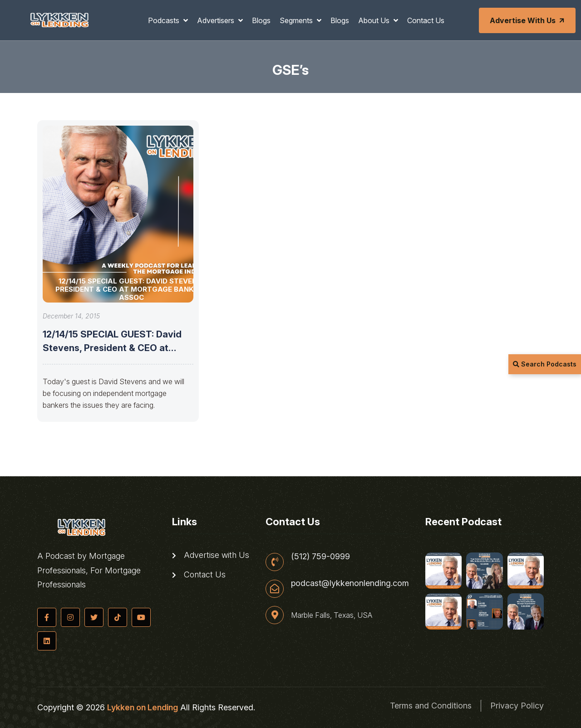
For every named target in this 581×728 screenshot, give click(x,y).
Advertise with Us (528, 20)
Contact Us (426, 20)
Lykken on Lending (143, 707)
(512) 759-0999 (320, 557)
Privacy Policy (517, 706)
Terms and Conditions (431, 706)
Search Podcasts (545, 364)
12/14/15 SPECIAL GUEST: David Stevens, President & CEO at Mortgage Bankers (112, 348)
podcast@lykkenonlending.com (350, 583)
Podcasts (165, 20)
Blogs (261, 20)
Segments (297, 20)
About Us (375, 20)
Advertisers (217, 20)
